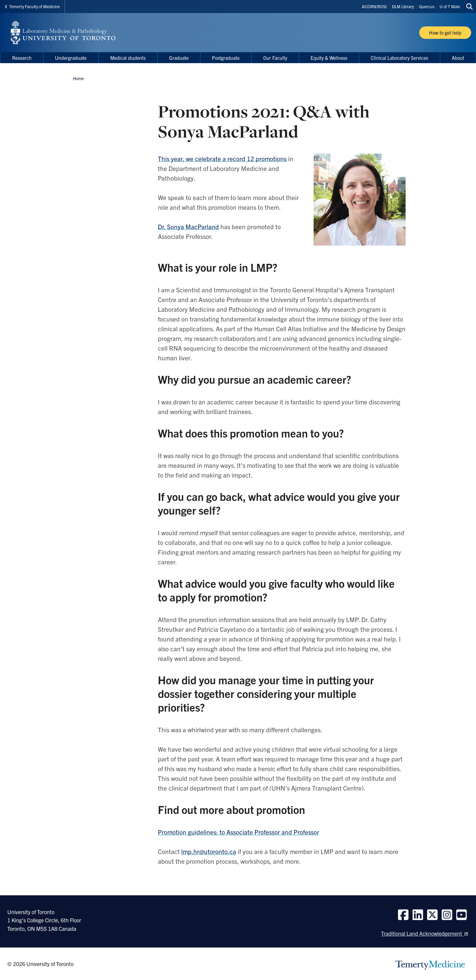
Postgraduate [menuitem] (226, 58)
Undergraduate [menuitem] (71, 58)
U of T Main (450, 6)
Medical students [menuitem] (128, 58)
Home (78, 78)
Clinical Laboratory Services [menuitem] (399, 58)
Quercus (427, 6)
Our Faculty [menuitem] (275, 58)
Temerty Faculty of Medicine (32, 6)
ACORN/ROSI (374, 6)
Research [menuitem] (22, 58)
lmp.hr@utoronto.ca (209, 851)
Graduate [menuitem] (179, 58)
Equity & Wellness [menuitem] (329, 58)
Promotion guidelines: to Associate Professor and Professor (238, 832)
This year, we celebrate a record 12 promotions (222, 158)
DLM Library (403, 6)
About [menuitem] (458, 58)
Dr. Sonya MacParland (188, 226)
